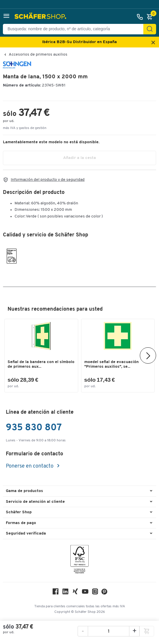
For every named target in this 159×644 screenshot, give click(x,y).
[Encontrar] (150, 29)
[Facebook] (56, 593)
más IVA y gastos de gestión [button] (25, 128)
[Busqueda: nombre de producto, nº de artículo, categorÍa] (75, 29)
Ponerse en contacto (30, 466)
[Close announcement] (153, 43)
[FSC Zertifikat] (79, 561)
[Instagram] (95, 593)
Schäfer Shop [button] (19, 512)
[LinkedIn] (65, 593)
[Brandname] (17, 67)
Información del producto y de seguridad (48, 180)
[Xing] (75, 593)
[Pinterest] (104, 593)
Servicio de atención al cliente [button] (35, 502)
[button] (6, 17)
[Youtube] (85, 593)
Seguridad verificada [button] (26, 534)
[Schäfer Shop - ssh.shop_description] (41, 17)
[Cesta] (151, 17)
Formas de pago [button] (21, 523)
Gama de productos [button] (24, 491)
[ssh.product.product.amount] (109, 631)
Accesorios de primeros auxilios (38, 55)
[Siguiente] (148, 355)
